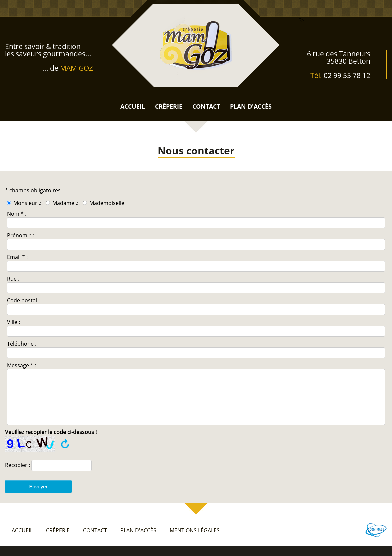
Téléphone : (22, 344)
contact (206, 106)
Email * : (17, 257)
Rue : (13, 279)
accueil (133, 106)
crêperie (169, 106)
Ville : (13, 322)
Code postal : (23, 300)
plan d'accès (251, 106)
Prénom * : (21, 235)
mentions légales (195, 540)
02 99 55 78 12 (347, 75)
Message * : (21, 365)
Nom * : (17, 214)
